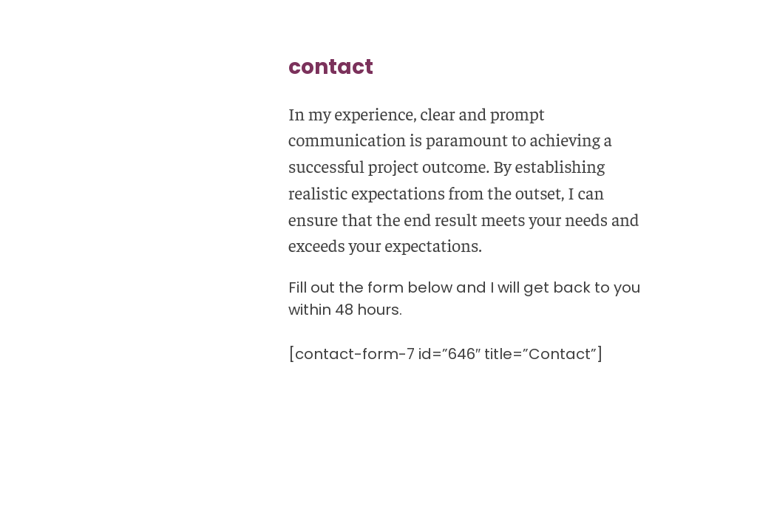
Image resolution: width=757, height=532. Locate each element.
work (47, 223)
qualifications (70, 260)
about (50, 298)
